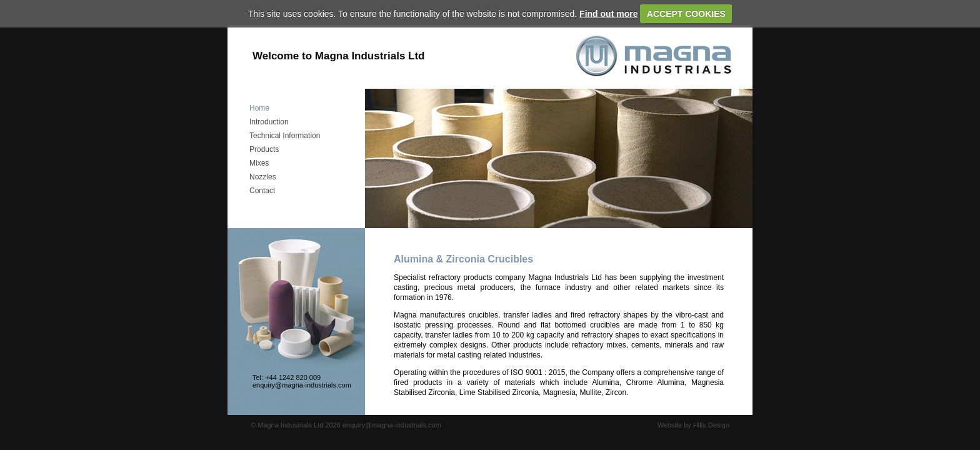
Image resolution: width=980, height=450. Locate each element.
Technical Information (285, 136)
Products (264, 149)
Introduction (269, 122)
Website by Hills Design (693, 425)
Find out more (608, 14)
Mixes (259, 163)
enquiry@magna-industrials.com (302, 385)
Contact (262, 191)
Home (259, 108)
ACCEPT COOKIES (686, 14)
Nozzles (263, 177)
